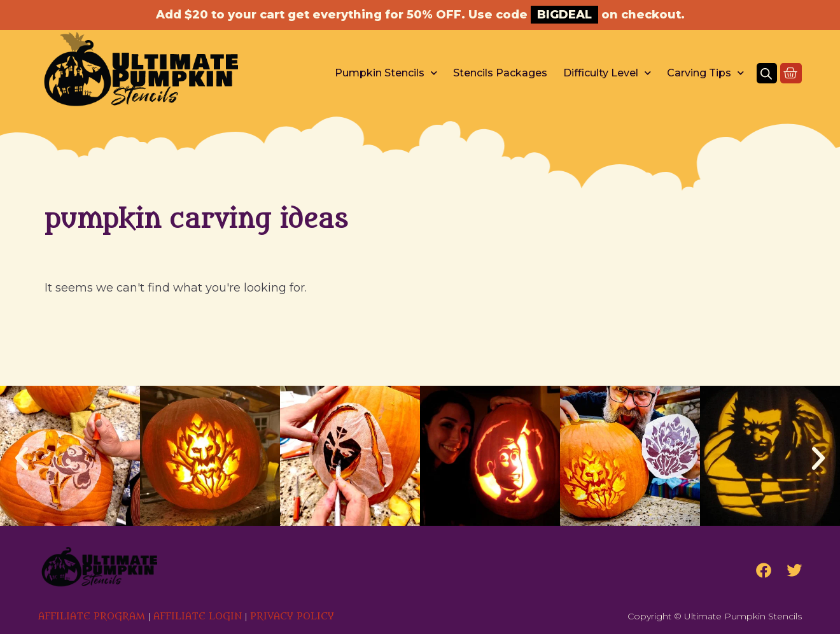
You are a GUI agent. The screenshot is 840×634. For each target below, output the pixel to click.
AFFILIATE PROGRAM (92, 616)
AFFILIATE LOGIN (198, 616)
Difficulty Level (607, 73)
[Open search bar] (766, 73)
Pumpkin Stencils (386, 73)
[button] (22, 458)
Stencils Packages (500, 73)
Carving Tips (705, 73)
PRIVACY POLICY (292, 616)
